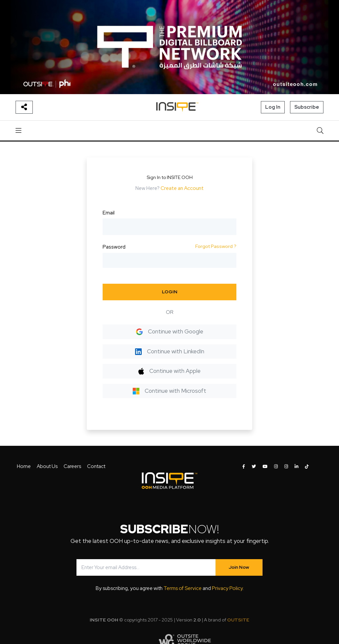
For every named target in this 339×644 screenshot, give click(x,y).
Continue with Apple (169, 371)
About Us (47, 466)
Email (109, 213)
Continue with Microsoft (169, 391)
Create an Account (182, 188)
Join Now (239, 567)
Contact (96, 466)
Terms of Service (183, 588)
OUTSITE (238, 620)
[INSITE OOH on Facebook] (244, 467)
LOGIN (170, 292)
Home (24, 466)
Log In (273, 107)
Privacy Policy (227, 588)
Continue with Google (170, 331)
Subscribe (307, 107)
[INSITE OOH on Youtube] (265, 467)
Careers (72, 466)
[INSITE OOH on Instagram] (276, 467)
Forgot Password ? (216, 246)
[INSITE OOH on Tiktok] (307, 467)
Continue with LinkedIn (170, 351)
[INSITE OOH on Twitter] (254, 467)
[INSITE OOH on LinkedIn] (296, 467)
